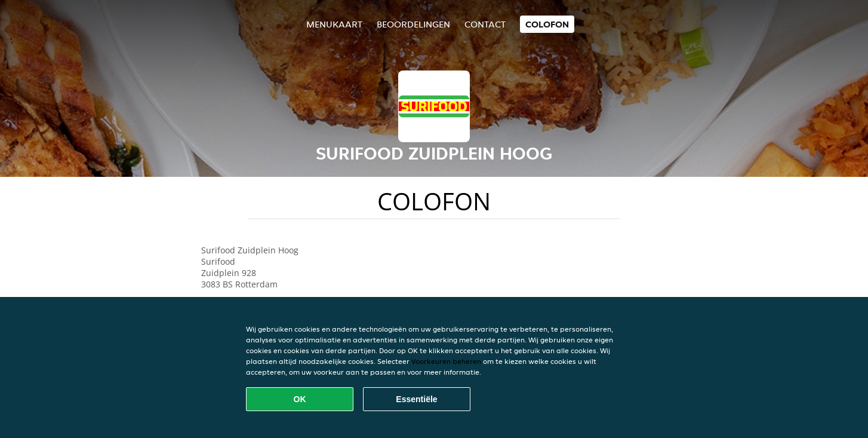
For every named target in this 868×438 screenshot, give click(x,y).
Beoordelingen (413, 24)
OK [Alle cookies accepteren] (300, 399)
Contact (485, 24)
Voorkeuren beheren (446, 361)
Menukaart (334, 24)
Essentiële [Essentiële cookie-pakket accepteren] (416, 399)
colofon (547, 24)
